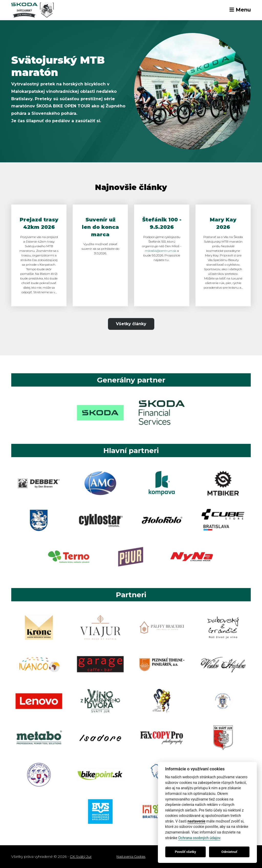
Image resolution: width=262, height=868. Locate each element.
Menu (240, 10)
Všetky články (131, 324)
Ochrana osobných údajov (199, 838)
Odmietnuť (229, 852)
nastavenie (196, 821)
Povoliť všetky (185, 852)
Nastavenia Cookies (131, 857)
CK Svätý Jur (81, 856)
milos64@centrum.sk (161, 251)
